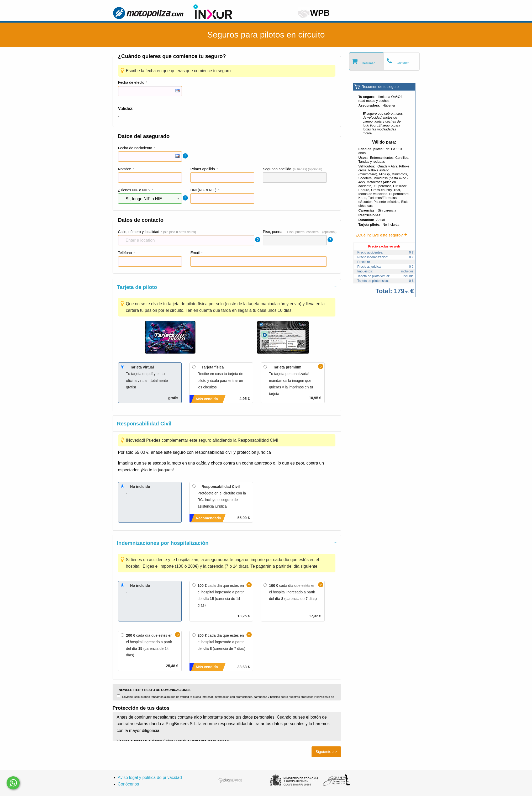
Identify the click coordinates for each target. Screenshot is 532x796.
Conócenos (128, 784)
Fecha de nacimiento (135, 148)
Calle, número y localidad (139, 232)
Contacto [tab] (403, 63)
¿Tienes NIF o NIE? (134, 190)
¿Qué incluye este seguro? (379, 235)
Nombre (125, 169)
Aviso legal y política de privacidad (150, 777)
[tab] (227, 287)
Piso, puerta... (274, 232)
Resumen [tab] (369, 63)
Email (195, 253)
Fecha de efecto (131, 82)
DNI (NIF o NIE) (203, 190)
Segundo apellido (277, 169)
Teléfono (125, 253)
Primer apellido (202, 169)
